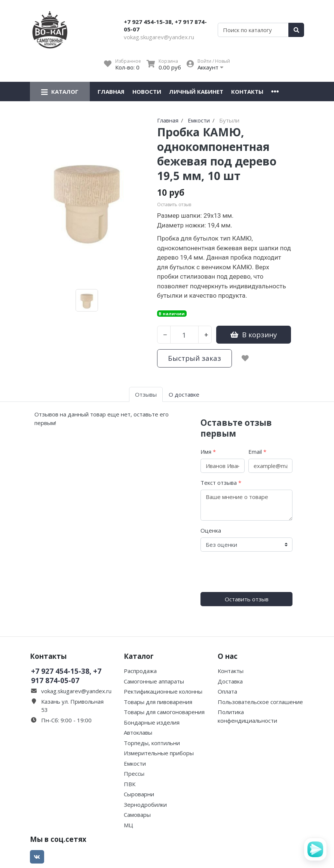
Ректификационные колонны (163, 691)
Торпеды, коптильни (152, 743)
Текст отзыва (221, 483)
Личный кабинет (196, 92)
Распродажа (140, 671)
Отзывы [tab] (146, 394)
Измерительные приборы (159, 753)
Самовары (137, 815)
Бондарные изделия (152, 722)
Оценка (211, 530)
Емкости (135, 763)
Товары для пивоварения (158, 702)
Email (257, 452)
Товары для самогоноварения (164, 712)
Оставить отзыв (247, 599)
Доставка (230, 681)
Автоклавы (138, 732)
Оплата (227, 691)
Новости (147, 92)
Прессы (134, 774)
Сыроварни (139, 794)
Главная (111, 92)
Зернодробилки (145, 805)
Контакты (247, 92)
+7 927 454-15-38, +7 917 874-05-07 (165, 25)
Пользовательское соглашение (260, 702)
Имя (208, 452)
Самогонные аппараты (154, 681)
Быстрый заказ (194, 358)
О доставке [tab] (184, 394)
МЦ (128, 825)
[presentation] (257, 572)
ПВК (130, 784)
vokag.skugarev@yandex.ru (159, 37)
